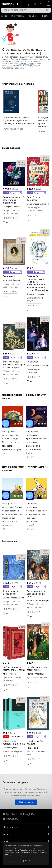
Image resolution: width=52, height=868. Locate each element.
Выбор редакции (12, 148)
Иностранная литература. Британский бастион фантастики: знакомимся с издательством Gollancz (36, 442)
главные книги (8, 66)
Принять (26, 860)
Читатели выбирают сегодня (18, 84)
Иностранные (18, 16)
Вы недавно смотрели (15, 782)
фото (21, 165)
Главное (33, 16)
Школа (45, 16)
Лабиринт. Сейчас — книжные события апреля (24, 396)
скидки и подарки (26, 64)
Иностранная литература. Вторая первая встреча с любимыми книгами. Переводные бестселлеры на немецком (13, 514)
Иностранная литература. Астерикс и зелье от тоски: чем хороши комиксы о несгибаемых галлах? (36, 514)
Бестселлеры (10, 541)
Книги (4, 16)
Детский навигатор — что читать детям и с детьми (25, 468)
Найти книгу (26, 802)
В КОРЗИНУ (10, 218)
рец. (20, 162)
